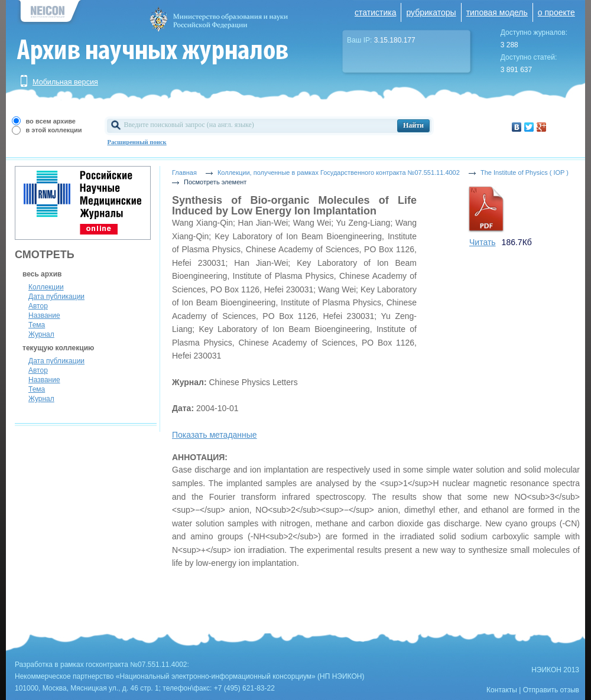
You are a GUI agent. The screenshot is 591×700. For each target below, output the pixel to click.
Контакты (502, 690)
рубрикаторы (431, 12)
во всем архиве (51, 121)
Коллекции (46, 287)
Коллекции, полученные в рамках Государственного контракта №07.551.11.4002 (339, 172)
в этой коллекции (54, 130)
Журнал (41, 334)
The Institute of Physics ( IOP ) (525, 172)
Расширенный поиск (137, 142)
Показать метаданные (215, 435)
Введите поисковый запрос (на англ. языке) (189, 125)
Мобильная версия (65, 82)
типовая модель (497, 12)
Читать (483, 242)
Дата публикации (56, 297)
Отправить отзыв (551, 690)
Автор (38, 306)
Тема (37, 325)
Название (44, 315)
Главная (184, 172)
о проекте (556, 12)
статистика (375, 12)
